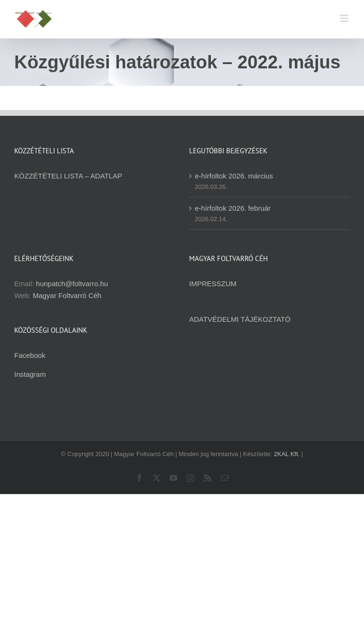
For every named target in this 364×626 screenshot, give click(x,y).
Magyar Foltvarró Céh (67, 295)
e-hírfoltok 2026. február (233, 208)
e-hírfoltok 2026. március (234, 176)
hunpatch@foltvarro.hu (72, 284)
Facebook (30, 355)
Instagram (30, 374)
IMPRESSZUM (213, 284)
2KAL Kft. (287, 454)
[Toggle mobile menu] (345, 18)
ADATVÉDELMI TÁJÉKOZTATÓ (240, 319)
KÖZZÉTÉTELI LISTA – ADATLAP (68, 176)
